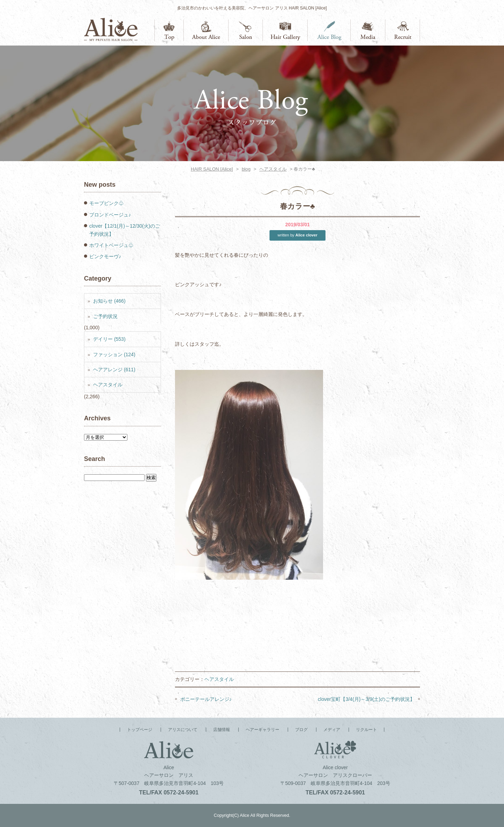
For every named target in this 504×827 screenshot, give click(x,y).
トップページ (169, 30)
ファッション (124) (114, 354)
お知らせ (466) (109, 301)
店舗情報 (246, 30)
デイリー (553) (109, 339)
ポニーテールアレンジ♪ (206, 699)
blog (246, 169)
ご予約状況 (105, 316)
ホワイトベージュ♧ (111, 245)
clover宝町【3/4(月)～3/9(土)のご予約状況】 (366, 699)
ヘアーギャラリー (285, 30)
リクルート (403, 30)
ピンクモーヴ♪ (105, 256)
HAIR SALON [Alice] (212, 169)
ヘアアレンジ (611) (114, 370)
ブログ (329, 30)
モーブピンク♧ (106, 203)
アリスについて (206, 30)
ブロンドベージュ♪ (110, 215)
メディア (368, 30)
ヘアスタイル (273, 169)
